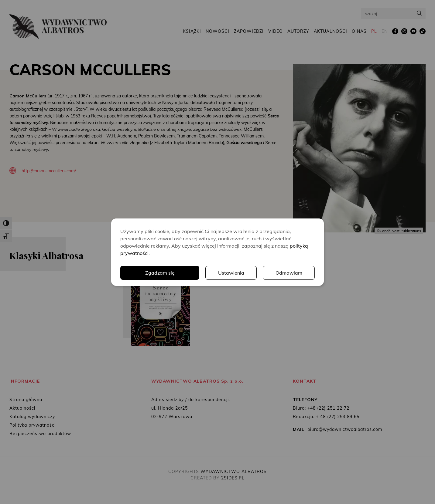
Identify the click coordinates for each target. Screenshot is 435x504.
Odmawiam (289, 273)
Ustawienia (231, 273)
